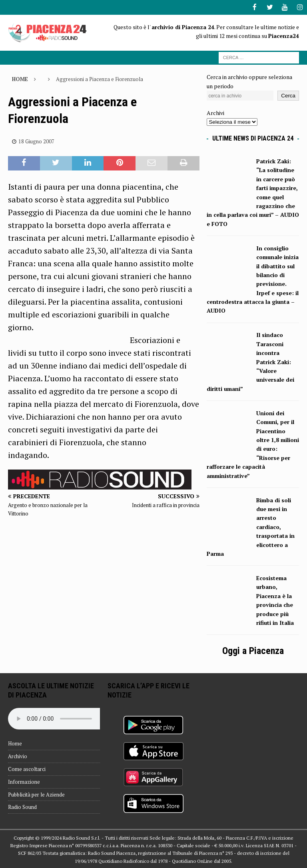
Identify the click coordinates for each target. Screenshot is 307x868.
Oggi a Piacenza (253, 650)
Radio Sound (22, 807)
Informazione (24, 781)
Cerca (288, 95)
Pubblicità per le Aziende (36, 794)
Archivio (18, 756)
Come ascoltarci (27, 768)
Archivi (215, 112)
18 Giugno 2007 (36, 141)
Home (15, 743)
